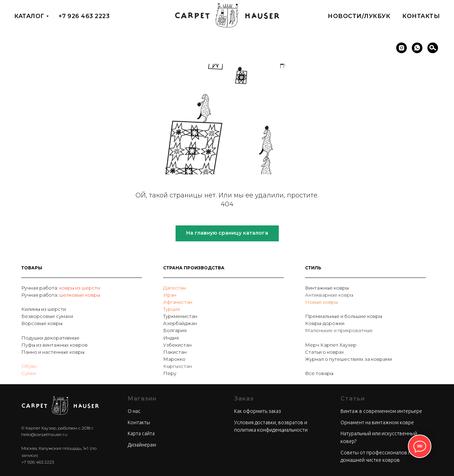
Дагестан (175, 288)
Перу (170, 373)
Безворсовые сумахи (47, 316)
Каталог (29, 16)
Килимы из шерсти (44, 309)
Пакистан (175, 352)
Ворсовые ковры (42, 323)
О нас (134, 411)
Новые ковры (321, 302)
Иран (170, 295)
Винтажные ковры (327, 288)
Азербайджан (180, 323)
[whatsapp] (417, 48)
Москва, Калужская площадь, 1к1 (55, 448)
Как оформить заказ (258, 411)
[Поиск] (433, 48)
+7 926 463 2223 (84, 16)
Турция (171, 309)
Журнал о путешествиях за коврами (348, 359)
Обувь (29, 366)
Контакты (421, 16)
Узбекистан (177, 345)
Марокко (174, 359)
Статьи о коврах (325, 352)
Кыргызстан (178, 366)
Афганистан (178, 302)
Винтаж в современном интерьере (381, 411)
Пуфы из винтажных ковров (54, 345)
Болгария (175, 330)
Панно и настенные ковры (53, 352)
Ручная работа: (40, 288)
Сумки (29, 373)
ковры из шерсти (80, 288)
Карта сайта (141, 433)
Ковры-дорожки (325, 323)
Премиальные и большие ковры (344, 316)
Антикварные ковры (329, 295)
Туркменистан (180, 316)
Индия (171, 338)
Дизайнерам (142, 445)
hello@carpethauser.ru (44, 434)
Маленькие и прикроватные (339, 330)
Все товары (319, 373)
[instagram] (402, 48)
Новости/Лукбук (359, 16)
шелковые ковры (80, 295)
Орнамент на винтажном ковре (377, 422)
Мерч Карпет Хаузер (331, 345)
